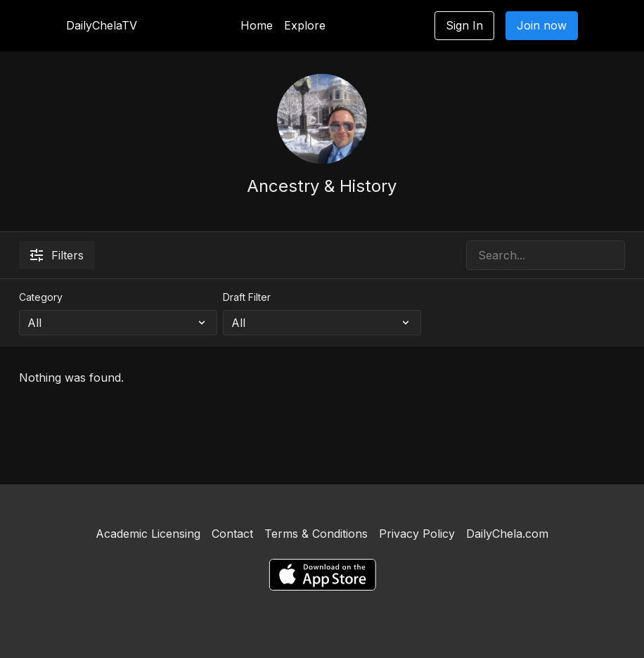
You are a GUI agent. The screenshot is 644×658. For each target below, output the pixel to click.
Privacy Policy (417, 534)
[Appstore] (322, 575)
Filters (57, 255)
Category (41, 297)
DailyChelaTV (102, 25)
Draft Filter (247, 297)
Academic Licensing (148, 534)
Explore (305, 25)
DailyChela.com (507, 534)
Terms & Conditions (316, 534)
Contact (232, 534)
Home (257, 25)
